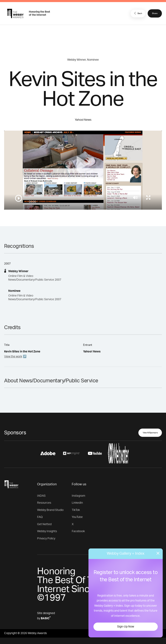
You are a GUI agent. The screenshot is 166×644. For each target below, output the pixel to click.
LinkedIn (77, 503)
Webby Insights (47, 531)
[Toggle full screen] (148, 197)
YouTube (77, 517)
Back (138, 13)
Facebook (78, 531)
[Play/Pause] (19, 198)
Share (155, 13)
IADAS (41, 496)
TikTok (76, 510)
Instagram (78, 496)
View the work (13, 357)
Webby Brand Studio (50, 510)
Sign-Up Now (126, 627)
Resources (44, 503)
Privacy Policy (46, 539)
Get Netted (44, 524)
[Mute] (135, 197)
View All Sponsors (150, 433)
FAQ (40, 517)
